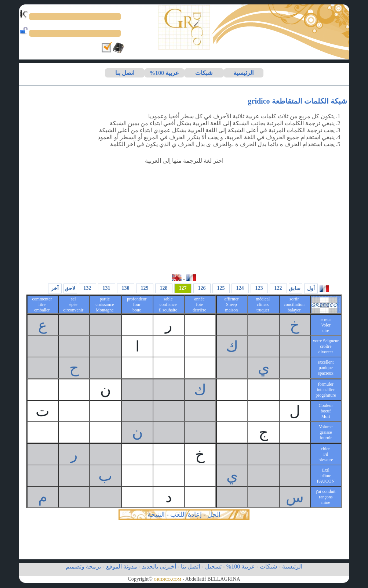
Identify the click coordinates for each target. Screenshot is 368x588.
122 (278, 288)
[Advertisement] (184, 219)
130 (126, 288)
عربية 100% (164, 73)
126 (202, 288)
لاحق (70, 288)
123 (259, 288)
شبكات (204, 73)
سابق (295, 288)
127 (183, 288)
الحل (214, 515)
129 (145, 288)
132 (88, 288)
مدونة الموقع (122, 567)
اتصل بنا (125, 73)
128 (164, 288)
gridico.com (167, 579)
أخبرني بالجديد (159, 567)
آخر (55, 288)
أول (311, 288)
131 (107, 288)
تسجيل (213, 567)
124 (240, 288)
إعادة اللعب (186, 515)
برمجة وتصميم (83, 567)
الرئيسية (243, 73)
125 (221, 288)
